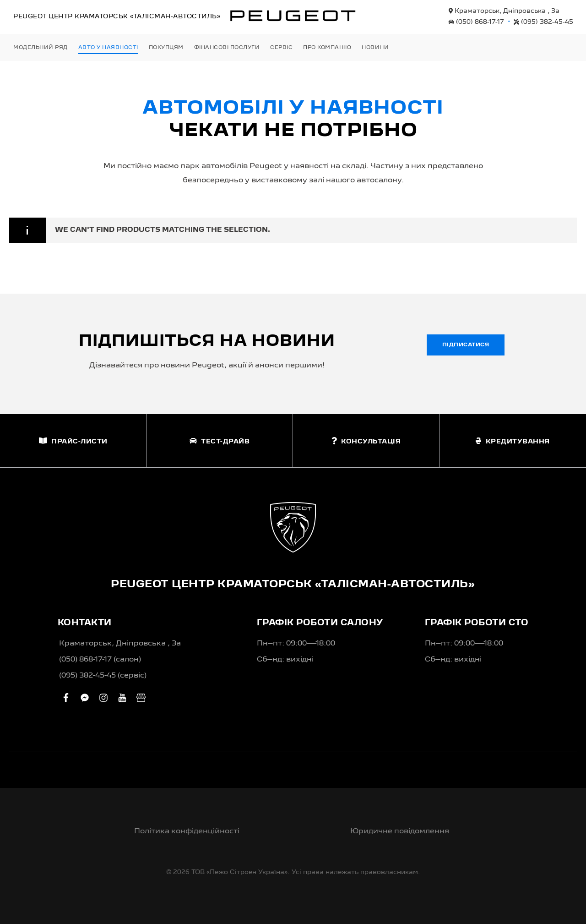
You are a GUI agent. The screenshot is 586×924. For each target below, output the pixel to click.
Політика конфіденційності (187, 831)
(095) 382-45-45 (543, 22)
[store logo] (293, 16)
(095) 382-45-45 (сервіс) (103, 676)
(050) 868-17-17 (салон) (100, 660)
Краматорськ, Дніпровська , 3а (504, 11)
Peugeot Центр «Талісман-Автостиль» (117, 16)
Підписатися (466, 345)
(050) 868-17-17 (476, 22)
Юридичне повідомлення (400, 831)
